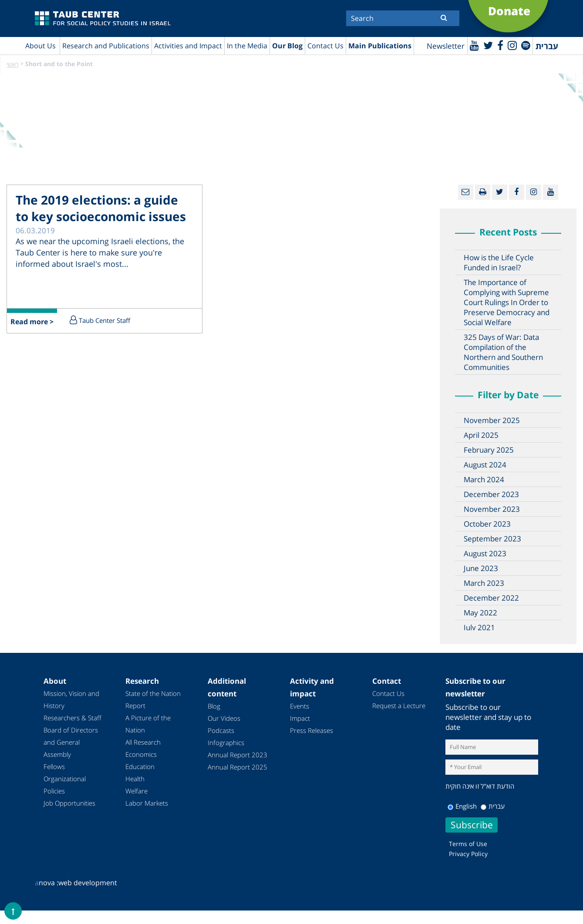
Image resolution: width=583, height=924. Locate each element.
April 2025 (481, 435)
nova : (47, 883)
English (462, 806)
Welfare (136, 791)
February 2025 (489, 450)
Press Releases (312, 730)
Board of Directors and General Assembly (71, 742)
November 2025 (492, 420)
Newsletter (446, 46)
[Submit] (444, 17)
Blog (214, 706)
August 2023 (485, 553)
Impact (300, 718)
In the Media (247, 46)
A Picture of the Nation (148, 724)
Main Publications (380, 46)
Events (300, 706)
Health (135, 779)
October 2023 (487, 524)
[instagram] (512, 45)
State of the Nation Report (153, 699)
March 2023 (484, 583)
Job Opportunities (69, 803)
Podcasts (221, 730)
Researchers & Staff (72, 718)
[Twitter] (488, 45)
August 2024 (485, 465)
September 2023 (492, 539)
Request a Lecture (399, 706)
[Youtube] (474, 45)
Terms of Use (468, 844)
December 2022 (491, 598)
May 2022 (480, 613)
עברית (493, 806)
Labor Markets (147, 803)
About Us (40, 46)
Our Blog (287, 46)
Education (140, 766)
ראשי (13, 64)
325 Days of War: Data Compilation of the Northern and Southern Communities (503, 352)
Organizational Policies (65, 785)
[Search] (403, 18)
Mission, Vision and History (71, 699)
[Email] (466, 192)
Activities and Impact (188, 46)
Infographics (226, 743)
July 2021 (479, 627)
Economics (141, 754)
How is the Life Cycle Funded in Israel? (499, 262)
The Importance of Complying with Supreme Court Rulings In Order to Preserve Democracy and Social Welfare (507, 302)
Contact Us (325, 46)
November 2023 (492, 509)
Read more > (32, 322)
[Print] (483, 192)
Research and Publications (106, 46)
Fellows (54, 766)
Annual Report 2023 (238, 755)
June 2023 (481, 568)
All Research (143, 742)
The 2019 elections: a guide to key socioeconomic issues (101, 208)
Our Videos (224, 718)
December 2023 (491, 494)
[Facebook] (500, 45)
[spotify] (526, 45)
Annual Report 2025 (238, 767)
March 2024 (484, 479)
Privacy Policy (468, 854)
